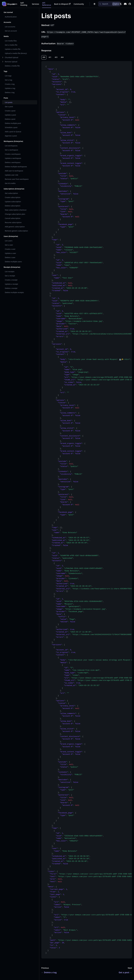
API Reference (47, 4)
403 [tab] (56, 57)
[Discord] (125, 4)
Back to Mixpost (62, 4)
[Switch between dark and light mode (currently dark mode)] (94, 4)
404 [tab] (62, 57)
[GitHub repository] (130, 4)
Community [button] (79, 4)
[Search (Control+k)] (109, 4)
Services (36, 4)
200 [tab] (44, 57)
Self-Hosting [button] (24, 4)
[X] (121, 4)
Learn (15, 4)
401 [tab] (50, 57)
